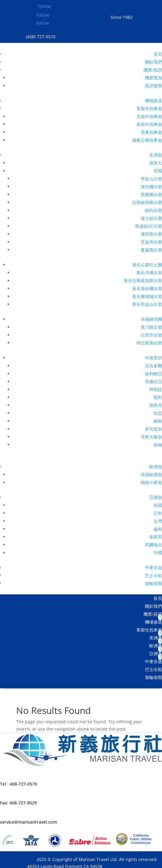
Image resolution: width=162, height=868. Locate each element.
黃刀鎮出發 (151, 327)
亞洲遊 (156, 497)
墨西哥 (156, 405)
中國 (158, 553)
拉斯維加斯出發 (147, 202)
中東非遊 (153, 567)
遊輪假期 (153, 583)
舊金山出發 (151, 179)
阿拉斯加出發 (149, 343)
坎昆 (158, 413)
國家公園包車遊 (147, 140)
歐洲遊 (156, 467)
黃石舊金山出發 (147, 304)
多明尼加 (153, 429)
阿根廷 (156, 389)
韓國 (158, 505)
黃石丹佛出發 (149, 273)
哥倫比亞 (153, 381)
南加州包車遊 (149, 124)
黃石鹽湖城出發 (147, 296)
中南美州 (153, 358)
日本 (158, 513)
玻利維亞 (153, 373)
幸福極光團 (151, 319)
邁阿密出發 (151, 234)
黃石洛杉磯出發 (147, 288)
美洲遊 (156, 155)
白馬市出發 (151, 335)
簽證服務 (153, 86)
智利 (158, 397)
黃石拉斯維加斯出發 (143, 280)
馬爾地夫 (153, 545)
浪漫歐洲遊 (151, 474)
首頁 (158, 54)
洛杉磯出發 (151, 187)
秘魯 (158, 421)
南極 (158, 445)
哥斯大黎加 (151, 437)
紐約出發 (153, 210)
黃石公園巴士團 (147, 265)
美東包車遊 (151, 132)
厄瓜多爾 (153, 366)
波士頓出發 (151, 218)
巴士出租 (153, 575)
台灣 (158, 521)
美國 (158, 171)
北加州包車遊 (149, 116)
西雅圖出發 (151, 194)
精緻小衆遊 (151, 482)
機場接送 (153, 100)
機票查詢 (153, 78)
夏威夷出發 (151, 250)
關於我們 (153, 62)
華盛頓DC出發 (148, 226)
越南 (158, 529)
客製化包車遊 (149, 108)
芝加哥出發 (151, 242)
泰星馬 (156, 537)
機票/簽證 (153, 70)
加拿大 (156, 163)
